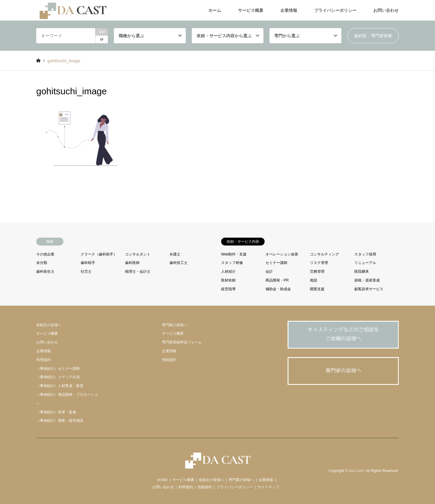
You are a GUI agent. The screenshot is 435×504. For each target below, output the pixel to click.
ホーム (215, 10)
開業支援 (317, 289)
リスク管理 (319, 263)
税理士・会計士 (138, 272)
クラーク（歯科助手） (99, 254)
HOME (163, 480)
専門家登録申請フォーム (182, 342)
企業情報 (289, 10)
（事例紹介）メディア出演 (58, 377)
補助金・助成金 (278, 289)
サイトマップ (268, 487)
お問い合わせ (386, 10)
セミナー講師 (276, 263)
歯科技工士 (179, 263)
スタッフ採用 (365, 254)
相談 (314, 280)
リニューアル (365, 263)
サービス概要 (251, 10)
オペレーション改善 (282, 254)
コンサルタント (138, 254)
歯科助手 (88, 263)
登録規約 (169, 360)
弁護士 (175, 254)
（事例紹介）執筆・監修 (56, 412)
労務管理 (317, 272)
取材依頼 (228, 280)
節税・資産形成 (367, 280)
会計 (269, 272)
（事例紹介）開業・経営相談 (60, 421)
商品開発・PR (277, 280)
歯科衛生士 (45, 272)
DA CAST (356, 471)
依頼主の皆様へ (49, 325)
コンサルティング (324, 254)
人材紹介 (228, 272)
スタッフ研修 (232, 263)
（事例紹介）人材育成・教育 (60, 386)
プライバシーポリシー (335, 10)
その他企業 (45, 254)
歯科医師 (132, 263)
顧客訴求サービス (369, 289)
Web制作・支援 (234, 254)
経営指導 (228, 289)
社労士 (86, 272)
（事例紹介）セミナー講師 (58, 369)
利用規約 (43, 360)
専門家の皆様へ (175, 325)
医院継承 (362, 272)
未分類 (42, 263)
